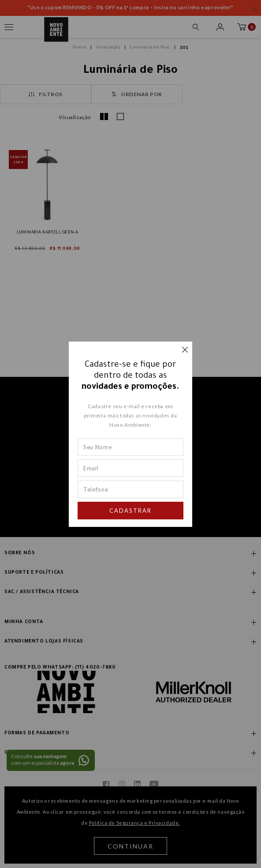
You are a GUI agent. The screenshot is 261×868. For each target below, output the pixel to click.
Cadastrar (130, 511)
